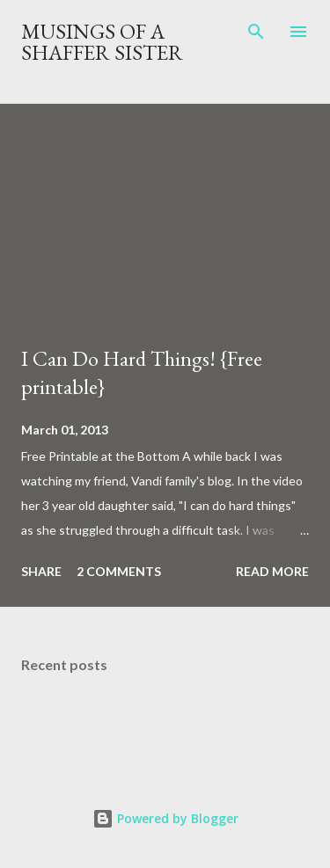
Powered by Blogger (165, 818)
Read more (272, 571)
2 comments (119, 571)
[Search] (256, 32)
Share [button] (41, 571)
